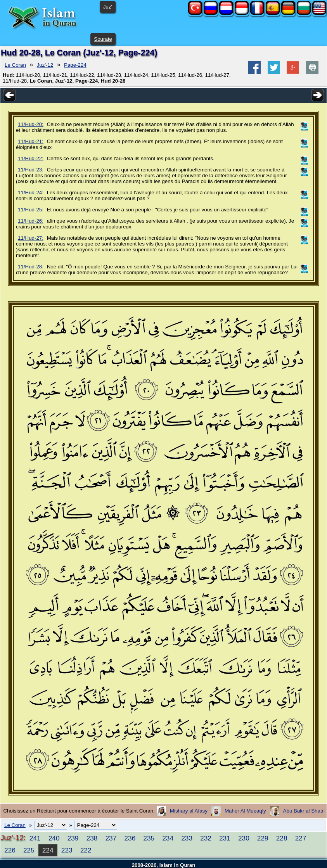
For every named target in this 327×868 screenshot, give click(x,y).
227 (301, 838)
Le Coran (15, 65)
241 (35, 838)
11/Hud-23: (31, 170)
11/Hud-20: (31, 124)
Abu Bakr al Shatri (304, 811)
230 (244, 838)
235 (149, 838)
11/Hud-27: (31, 238)
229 (263, 838)
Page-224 (75, 65)
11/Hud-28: (31, 267)
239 (73, 838)
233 (187, 838)
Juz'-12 (45, 65)
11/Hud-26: (31, 221)
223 (67, 850)
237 (111, 838)
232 (206, 838)
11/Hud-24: (31, 193)
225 (29, 850)
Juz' (108, 7)
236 (130, 838)
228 (282, 838)
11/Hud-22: (31, 158)
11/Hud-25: (31, 210)
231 (225, 838)
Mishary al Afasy (189, 811)
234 (168, 838)
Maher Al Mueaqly (245, 811)
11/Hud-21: (31, 141)
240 (54, 838)
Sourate (103, 39)
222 (86, 850)
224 (48, 850)
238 (92, 838)
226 (10, 850)
